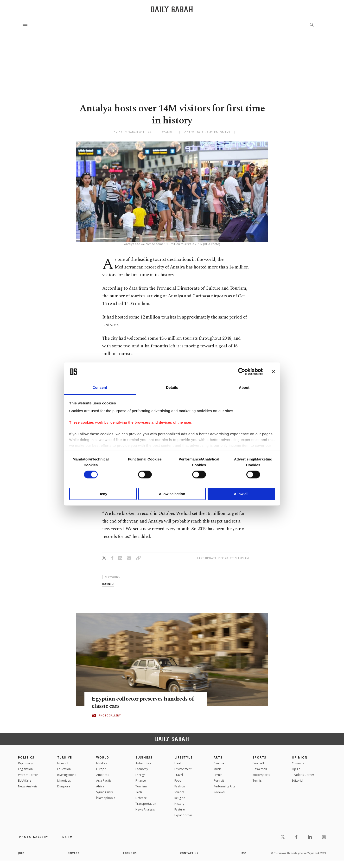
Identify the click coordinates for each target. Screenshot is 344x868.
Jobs (22, 853)
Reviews (219, 792)
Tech (139, 792)
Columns (298, 763)
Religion (180, 798)
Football (258, 763)
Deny (103, 494)
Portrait (219, 781)
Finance (141, 781)
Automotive (143, 763)
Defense (141, 798)
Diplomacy (25, 763)
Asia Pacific (104, 781)
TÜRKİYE (65, 757)
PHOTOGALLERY (110, 715)
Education (64, 769)
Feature (180, 809)
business (108, 584)
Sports (259, 757)
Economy (142, 769)
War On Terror (28, 775)
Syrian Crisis (104, 792)
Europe (101, 769)
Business (144, 757)
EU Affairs (25, 781)
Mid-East (102, 763)
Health (179, 763)
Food (178, 781)
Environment (183, 769)
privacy (74, 853)
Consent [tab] (100, 387)
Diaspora (64, 786)
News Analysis (28, 786)
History (179, 804)
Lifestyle (183, 757)
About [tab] (244, 387)
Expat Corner (183, 815)
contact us (189, 853)
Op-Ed (296, 769)
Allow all (241, 494)
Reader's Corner (303, 775)
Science (179, 792)
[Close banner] (273, 372)
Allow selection (172, 494)
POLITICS (26, 757)
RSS (244, 853)
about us (130, 853)
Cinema (219, 763)
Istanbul (63, 763)
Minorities (64, 781)
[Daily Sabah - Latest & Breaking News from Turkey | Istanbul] (172, 9)
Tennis (257, 781)
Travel (179, 775)
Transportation (146, 804)
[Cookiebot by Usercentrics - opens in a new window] (242, 372)
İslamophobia (106, 798)
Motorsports (261, 775)
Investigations (67, 775)
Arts (218, 757)
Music (217, 769)
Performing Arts (224, 786)
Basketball (260, 769)
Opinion (300, 757)
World (103, 757)
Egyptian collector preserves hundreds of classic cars (144, 702)
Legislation (25, 769)
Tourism (141, 786)
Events (218, 775)
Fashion (180, 786)
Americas (103, 775)
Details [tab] (172, 387)
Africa (100, 786)
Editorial (297, 781)
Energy (140, 775)
